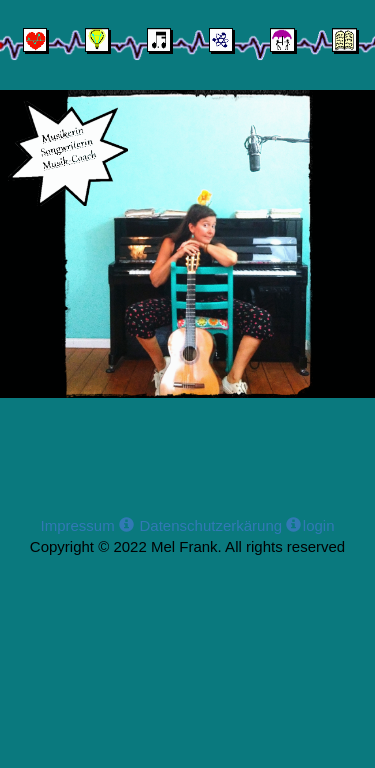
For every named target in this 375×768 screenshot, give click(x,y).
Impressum (86, 525)
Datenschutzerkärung (218, 525)
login (319, 525)
